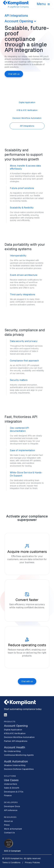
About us (8, 821)
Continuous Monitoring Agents (19, 755)
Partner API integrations (16, 741)
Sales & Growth (12, 788)
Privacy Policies (32, 862)
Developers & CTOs (14, 792)
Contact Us (9, 833)
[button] (44, 4)
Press (7, 825)
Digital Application (13, 730)
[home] (18, 4)
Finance (8, 795)
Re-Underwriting (12, 751)
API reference (11, 810)
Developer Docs (12, 806)
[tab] (27, 102)
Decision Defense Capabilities (19, 769)
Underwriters (11, 784)
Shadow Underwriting (15, 765)
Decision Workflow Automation (19, 737)
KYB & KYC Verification (15, 733)
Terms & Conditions (11, 862)
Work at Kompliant (13, 829)
